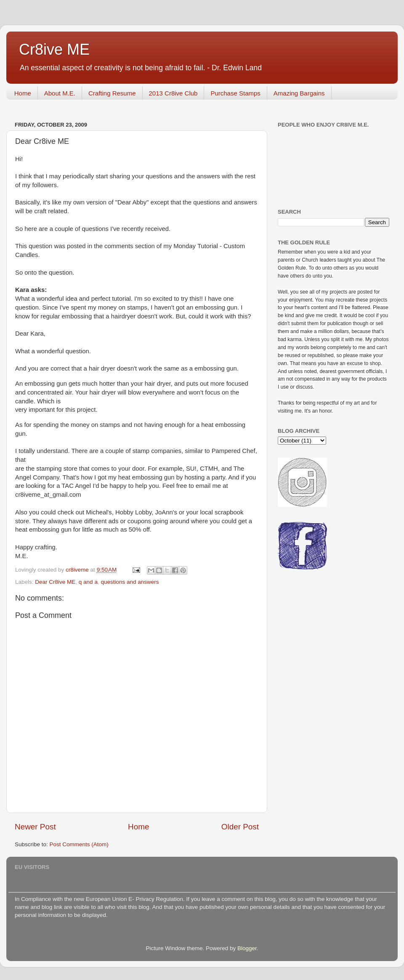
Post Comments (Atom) (79, 844)
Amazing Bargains (299, 93)
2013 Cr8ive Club (173, 93)
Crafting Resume (112, 93)
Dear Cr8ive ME (55, 582)
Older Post (240, 827)
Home (23, 93)
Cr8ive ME (54, 49)
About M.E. (60, 93)
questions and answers (130, 582)
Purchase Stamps (235, 93)
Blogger (247, 948)
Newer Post (35, 827)
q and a (88, 582)
